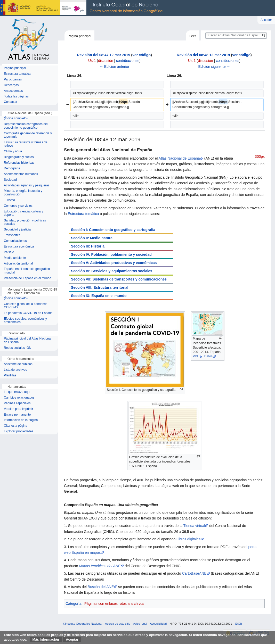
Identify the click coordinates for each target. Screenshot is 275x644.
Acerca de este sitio (118, 624)
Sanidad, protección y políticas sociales (25, 222)
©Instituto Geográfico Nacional (83, 624)
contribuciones (128, 61)
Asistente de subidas (18, 364)
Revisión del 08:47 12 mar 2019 (103, 55)
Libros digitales (188, 539)
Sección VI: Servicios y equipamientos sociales (112, 271)
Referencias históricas (19, 163)
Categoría (73, 604)
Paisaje (9, 252)
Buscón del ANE (101, 587)
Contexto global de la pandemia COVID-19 (26, 306)
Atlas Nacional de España (179, 158)
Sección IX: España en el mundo (99, 296)
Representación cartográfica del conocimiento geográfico (26, 126)
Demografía (12, 168)
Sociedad (10, 180)
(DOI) (238, 624)
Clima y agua (13, 151)
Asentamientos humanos (21, 174)
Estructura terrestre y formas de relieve (26, 144)
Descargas (11, 85)
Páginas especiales (17, 403)
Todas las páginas (16, 97)
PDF (196, 356)
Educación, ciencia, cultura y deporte (23, 213)
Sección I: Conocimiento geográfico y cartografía (113, 230)
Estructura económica (19, 247)
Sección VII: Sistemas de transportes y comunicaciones (119, 279)
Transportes (12, 235)
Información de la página (21, 420)
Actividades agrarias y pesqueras (27, 185)
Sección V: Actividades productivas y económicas (114, 263)
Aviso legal (140, 624)
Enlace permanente (17, 415)
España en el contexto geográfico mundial (27, 271)
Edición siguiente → (214, 67)
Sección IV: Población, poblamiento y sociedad (111, 254)
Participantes (13, 80)
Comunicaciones (15, 241)
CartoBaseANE (194, 573)
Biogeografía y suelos (19, 157)
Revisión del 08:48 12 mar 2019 (203, 55)
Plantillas (10, 375)
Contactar (11, 102)
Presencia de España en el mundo (27, 278)
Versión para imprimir (18, 409)
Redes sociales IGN (18, 348)
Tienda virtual (194, 526)
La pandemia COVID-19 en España (28, 313)
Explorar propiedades (19, 431)
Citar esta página (16, 426)
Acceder (266, 20)
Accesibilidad (158, 624)
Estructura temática (83, 214)
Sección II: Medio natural (92, 238)
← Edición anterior (114, 67)
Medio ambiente (15, 258)
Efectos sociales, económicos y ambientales (25, 321)
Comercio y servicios (18, 206)
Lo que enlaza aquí (17, 392)
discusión (106, 61)
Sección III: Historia (88, 246)
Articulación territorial (18, 264)
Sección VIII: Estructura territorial (100, 287)
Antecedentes (13, 91)
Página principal (79, 36)
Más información (46, 639)
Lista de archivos (15, 370)
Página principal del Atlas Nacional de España (28, 340)
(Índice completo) (16, 118)
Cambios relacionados (19, 398)
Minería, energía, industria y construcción (23, 193)
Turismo (9, 200)
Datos (208, 356)
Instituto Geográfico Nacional (83, 8)
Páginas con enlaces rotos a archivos (114, 604)
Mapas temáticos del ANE (100, 566)
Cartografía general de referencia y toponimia (28, 135)
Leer (193, 36)
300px (260, 156)
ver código (141, 55)
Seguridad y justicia (17, 230)
